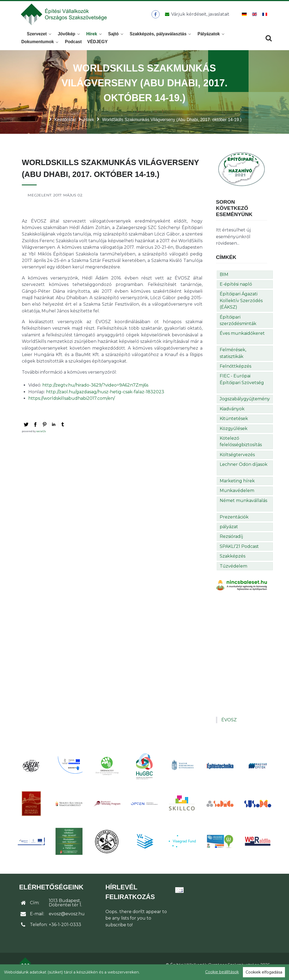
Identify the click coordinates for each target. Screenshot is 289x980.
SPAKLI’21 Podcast (239, 549)
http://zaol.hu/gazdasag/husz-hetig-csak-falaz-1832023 (105, 395)
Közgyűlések (234, 431)
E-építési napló (236, 287)
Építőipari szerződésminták (238, 323)
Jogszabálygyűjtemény (245, 402)
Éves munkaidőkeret (242, 336)
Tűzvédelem (233, 569)
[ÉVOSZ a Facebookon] (155, 16)
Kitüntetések (234, 421)
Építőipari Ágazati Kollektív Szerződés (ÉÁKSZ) (241, 303)
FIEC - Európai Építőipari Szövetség (242, 382)
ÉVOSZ (229, 723)
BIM (224, 277)
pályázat (229, 530)
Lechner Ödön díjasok (244, 467)
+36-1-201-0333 (65, 928)
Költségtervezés (237, 458)
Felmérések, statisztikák (233, 356)
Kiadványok (232, 412)
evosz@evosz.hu (67, 917)
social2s (41, 434)
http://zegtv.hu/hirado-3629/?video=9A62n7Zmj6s (95, 388)
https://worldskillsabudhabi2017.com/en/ (72, 401)
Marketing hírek (237, 484)
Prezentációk (234, 520)
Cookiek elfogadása (264, 972)
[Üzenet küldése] (196, 16)
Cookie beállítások (222, 972)
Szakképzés (233, 559)
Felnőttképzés (235, 369)
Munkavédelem (237, 494)
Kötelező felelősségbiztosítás (241, 444)
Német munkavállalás (243, 503)
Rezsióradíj (231, 539)
